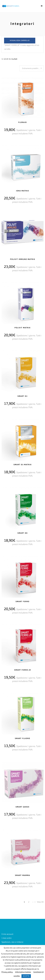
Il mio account (7, 934)
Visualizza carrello (20, 41)
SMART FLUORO (22, 739)
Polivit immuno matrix (23, 259)
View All (40, 902)
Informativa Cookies (23, 972)
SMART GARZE (22, 807)
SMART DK (23, 533)
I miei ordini (7, 938)
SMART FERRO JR (23, 670)
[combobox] (32, 68)
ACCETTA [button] (26, 976)
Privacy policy (7, 972)
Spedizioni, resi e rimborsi (12, 942)
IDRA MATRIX (22, 191)
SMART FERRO (22, 602)
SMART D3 (22, 396)
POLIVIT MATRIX (22, 328)
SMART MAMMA (22, 875)
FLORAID (22, 122)
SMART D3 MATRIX (23, 465)
